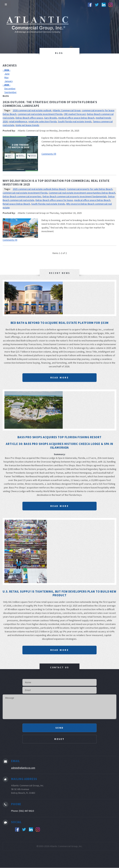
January (9, 81)
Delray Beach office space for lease (54, 200)
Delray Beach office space (29, 118)
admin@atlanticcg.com (23, 768)
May (7, 77)
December (10, 89)
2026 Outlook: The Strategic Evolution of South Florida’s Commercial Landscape (50, 104)
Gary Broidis (51, 118)
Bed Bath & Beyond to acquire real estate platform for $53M (60, 323)
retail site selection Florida (43, 121)
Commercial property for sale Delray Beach (90, 189)
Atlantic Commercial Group (67, 110)
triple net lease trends (27, 125)
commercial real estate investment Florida (40, 114)
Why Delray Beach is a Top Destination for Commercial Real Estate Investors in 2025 (56, 183)
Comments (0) (49, 154)
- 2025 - (7, 85)
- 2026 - (7, 70)
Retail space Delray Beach (16, 204)
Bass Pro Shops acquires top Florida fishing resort (59, 437)
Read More (60, 378)
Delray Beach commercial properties (22, 196)
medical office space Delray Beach (76, 118)
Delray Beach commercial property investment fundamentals (75, 196)
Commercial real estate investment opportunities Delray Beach (82, 193)
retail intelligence (18, 121)
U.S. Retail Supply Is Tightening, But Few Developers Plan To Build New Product (59, 593)
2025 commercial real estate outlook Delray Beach (39, 189)
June (7, 74)
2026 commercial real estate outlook (32, 110)
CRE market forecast (75, 114)
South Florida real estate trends (75, 121)
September (11, 92)
